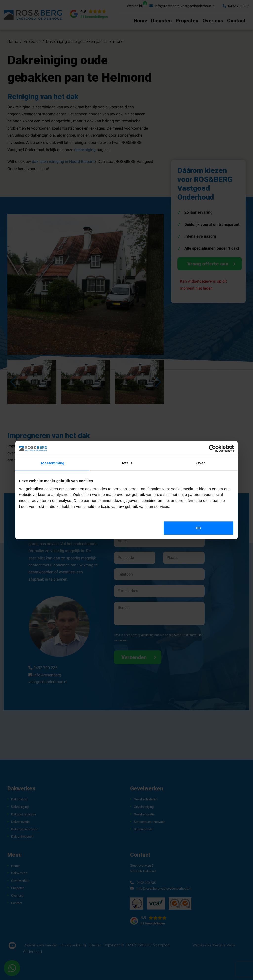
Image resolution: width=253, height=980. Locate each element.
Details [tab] (126, 463)
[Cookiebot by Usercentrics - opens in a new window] (212, 448)
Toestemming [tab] (52, 463)
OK (199, 528)
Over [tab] (201, 463)
